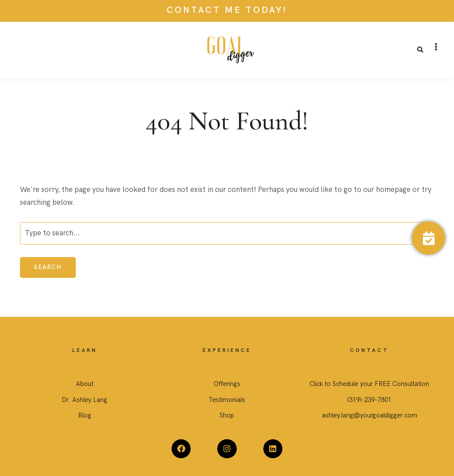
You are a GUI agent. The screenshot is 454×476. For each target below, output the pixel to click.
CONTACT (369, 350)
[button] (436, 47)
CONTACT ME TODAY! (227, 10)
